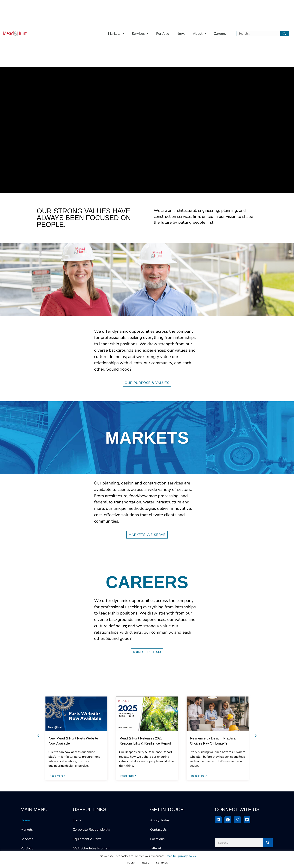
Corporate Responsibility (91, 830)
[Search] (285, 34)
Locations (157, 839)
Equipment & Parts (87, 839)
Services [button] (140, 33)
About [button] (200, 33)
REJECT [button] (146, 863)
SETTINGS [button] (162, 863)
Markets (27, 830)
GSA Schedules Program (91, 848)
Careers (220, 34)
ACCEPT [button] (132, 863)
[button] (38, 736)
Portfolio (163, 34)
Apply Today (160, 820)
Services (27, 839)
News (181, 34)
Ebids (77, 820)
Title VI (156, 848)
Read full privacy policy (181, 856)
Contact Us (158, 830)
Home (25, 820)
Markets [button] (116, 33)
